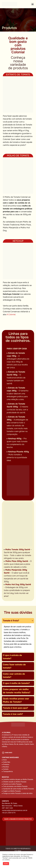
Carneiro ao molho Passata (12, 784)
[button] (32, 4)
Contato (6, 769)
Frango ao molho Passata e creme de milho (18, 793)
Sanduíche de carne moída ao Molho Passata (18, 789)
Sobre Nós (7, 762)
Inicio (5, 760)
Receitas (6, 767)
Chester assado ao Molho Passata (15, 782)
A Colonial (11, 314)
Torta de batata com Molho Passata (15, 786)
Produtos (6, 764)
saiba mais (8, 753)
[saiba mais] (3, 753)
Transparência (8, 771)
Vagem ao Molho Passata (12, 791)
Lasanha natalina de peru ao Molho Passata (18, 779)
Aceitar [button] (6, 864)
